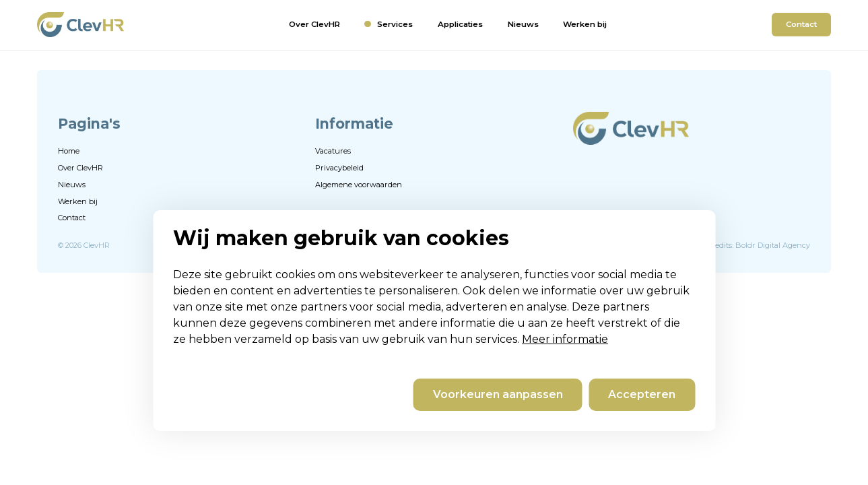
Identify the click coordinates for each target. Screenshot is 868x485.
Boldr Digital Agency (773, 245)
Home (69, 151)
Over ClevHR (314, 24)
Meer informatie (565, 339)
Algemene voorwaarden (359, 185)
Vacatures (333, 151)
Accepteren (642, 394)
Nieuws (523, 24)
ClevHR (97, 245)
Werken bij (585, 24)
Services (395, 24)
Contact (801, 24)
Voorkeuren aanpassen (498, 394)
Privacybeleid (339, 168)
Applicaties (460, 24)
